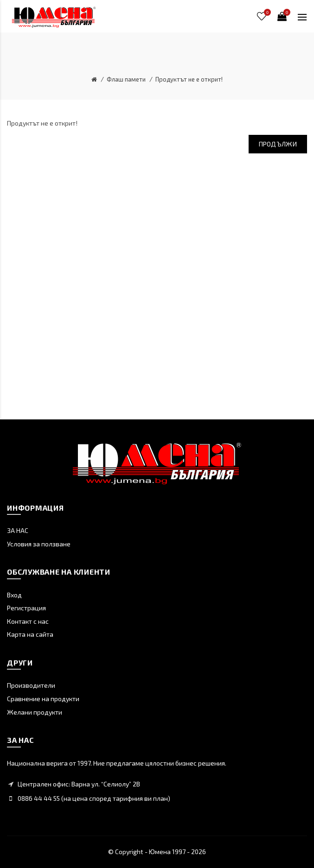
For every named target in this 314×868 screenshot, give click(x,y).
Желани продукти (35, 712)
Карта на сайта (30, 634)
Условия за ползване (39, 544)
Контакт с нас (28, 621)
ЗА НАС (18, 530)
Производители (31, 685)
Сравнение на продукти (43, 699)
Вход (14, 595)
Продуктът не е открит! (189, 79)
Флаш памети (126, 79)
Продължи (278, 144)
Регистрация (26, 608)
